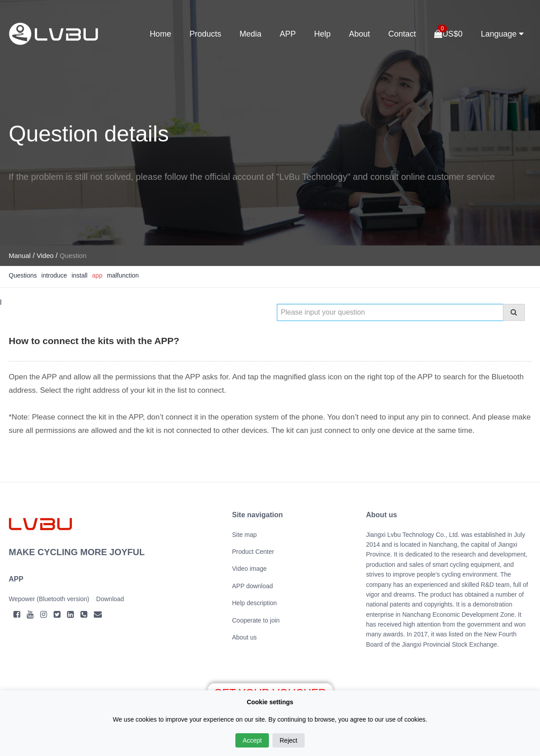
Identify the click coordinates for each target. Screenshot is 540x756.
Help (322, 34)
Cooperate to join (256, 620)
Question (73, 255)
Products (205, 34)
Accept (252, 740)
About (359, 34)
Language (502, 34)
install (80, 275)
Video (45, 255)
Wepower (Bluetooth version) (49, 599)
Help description (255, 603)
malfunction (123, 275)
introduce (54, 275)
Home (160, 34)
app (97, 275)
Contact (402, 34)
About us (245, 637)
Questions (23, 275)
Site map (245, 535)
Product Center (253, 552)
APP (288, 34)
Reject (289, 740)
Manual (20, 255)
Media (250, 34)
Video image (250, 569)
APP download (253, 586)
